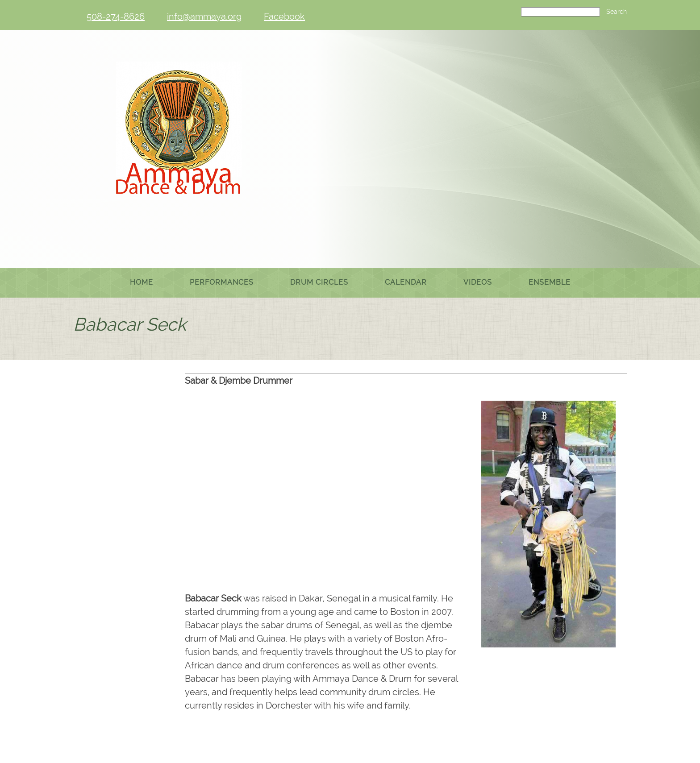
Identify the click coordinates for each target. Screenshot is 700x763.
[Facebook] (282, 17)
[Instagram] (382, 705)
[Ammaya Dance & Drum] (180, 148)
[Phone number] (113, 17)
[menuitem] (142, 283)
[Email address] (202, 17)
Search (617, 12)
